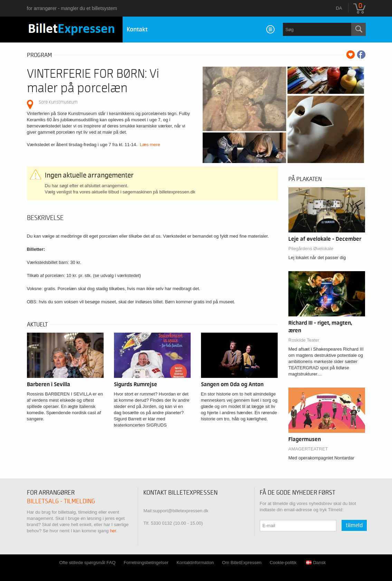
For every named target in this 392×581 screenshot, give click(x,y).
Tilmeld (354, 525)
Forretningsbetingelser (146, 563)
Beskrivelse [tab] (45, 218)
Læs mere (150, 145)
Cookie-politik (283, 563)
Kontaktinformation (195, 563)
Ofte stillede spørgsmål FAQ (88, 563)
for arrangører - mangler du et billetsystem (72, 8)
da (339, 8)
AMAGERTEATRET (308, 449)
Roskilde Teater (304, 340)
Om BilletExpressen (242, 563)
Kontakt (137, 30)
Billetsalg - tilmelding (61, 501)
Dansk (316, 563)
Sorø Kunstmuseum (58, 102)
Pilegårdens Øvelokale (311, 249)
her (113, 531)
